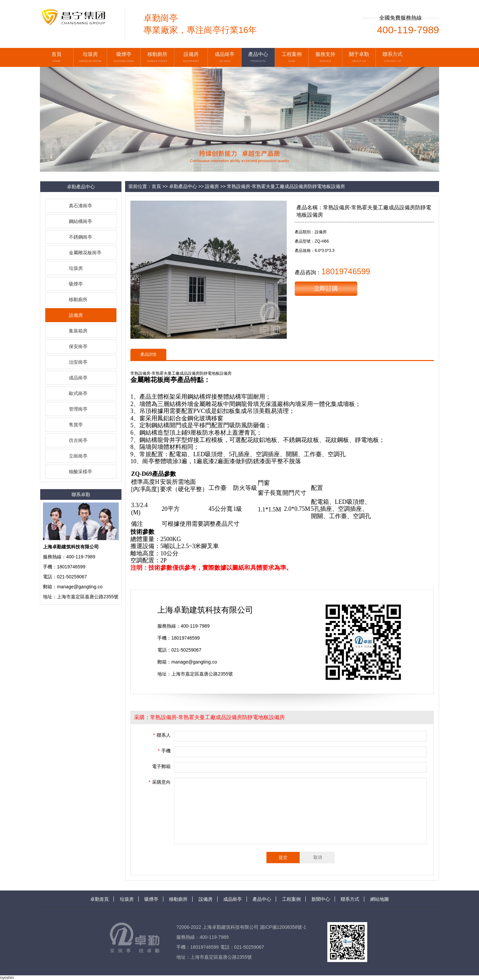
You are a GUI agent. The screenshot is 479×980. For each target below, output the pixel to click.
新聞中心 (321, 899)
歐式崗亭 (78, 393)
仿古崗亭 (78, 440)
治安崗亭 (78, 362)
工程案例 (291, 899)
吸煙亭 (76, 284)
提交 (283, 857)
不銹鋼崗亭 (80, 237)
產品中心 (262, 899)
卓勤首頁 (99, 899)
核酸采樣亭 (80, 472)
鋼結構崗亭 (80, 221)
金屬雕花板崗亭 (85, 253)
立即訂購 (326, 289)
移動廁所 (78, 299)
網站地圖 (380, 899)
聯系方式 (350, 899)
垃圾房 (76, 268)
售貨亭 (76, 425)
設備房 (76, 315)
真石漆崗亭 (80, 206)
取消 (318, 857)
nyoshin (7, 978)
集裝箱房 (78, 331)
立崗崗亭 (78, 456)
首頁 (156, 186)
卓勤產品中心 (183, 186)
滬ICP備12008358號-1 (283, 927)
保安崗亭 (78, 346)
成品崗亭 (78, 378)
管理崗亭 (78, 409)
